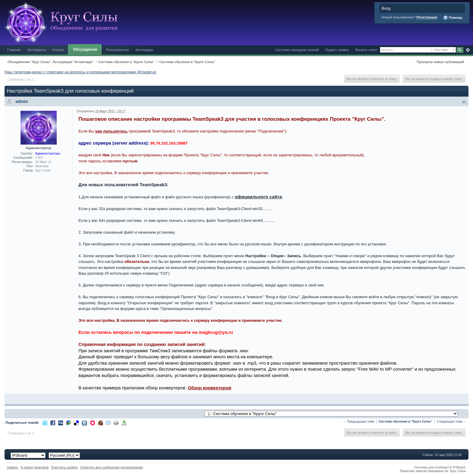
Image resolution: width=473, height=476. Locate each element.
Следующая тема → (452, 422)
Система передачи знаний (297, 50)
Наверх (13, 467)
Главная (14, 50)
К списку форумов (35, 467)
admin (22, 101)
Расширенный (468, 50)
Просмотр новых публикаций (440, 62)
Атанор (58, 50)
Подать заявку (337, 50)
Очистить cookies (64, 467)
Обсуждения (85, 49)
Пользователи (117, 50)
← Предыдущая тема (359, 422)
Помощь (453, 18)
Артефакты (37, 50)
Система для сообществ (433, 467)
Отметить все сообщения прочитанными (112, 467)
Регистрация (427, 17)
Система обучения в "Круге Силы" (126, 62)
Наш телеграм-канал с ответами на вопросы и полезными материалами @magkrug (80, 72)
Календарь (144, 50)
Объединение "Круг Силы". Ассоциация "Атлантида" (50, 62)
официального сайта (258, 197)
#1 (464, 102)
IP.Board (459, 467)
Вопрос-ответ (366, 50)
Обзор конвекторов (210, 388)
